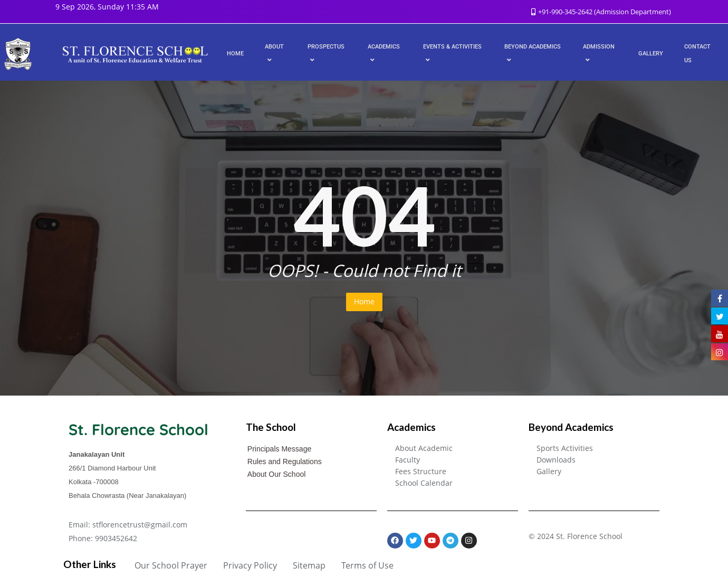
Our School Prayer (171, 565)
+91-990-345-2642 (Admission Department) (601, 12)
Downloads (556, 460)
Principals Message (279, 449)
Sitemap (309, 565)
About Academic (424, 448)
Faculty (408, 460)
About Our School (277, 474)
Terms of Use (367, 565)
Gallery (549, 471)
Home (364, 301)
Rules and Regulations (285, 461)
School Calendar (424, 483)
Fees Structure (421, 471)
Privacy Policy (250, 565)
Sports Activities (565, 448)
